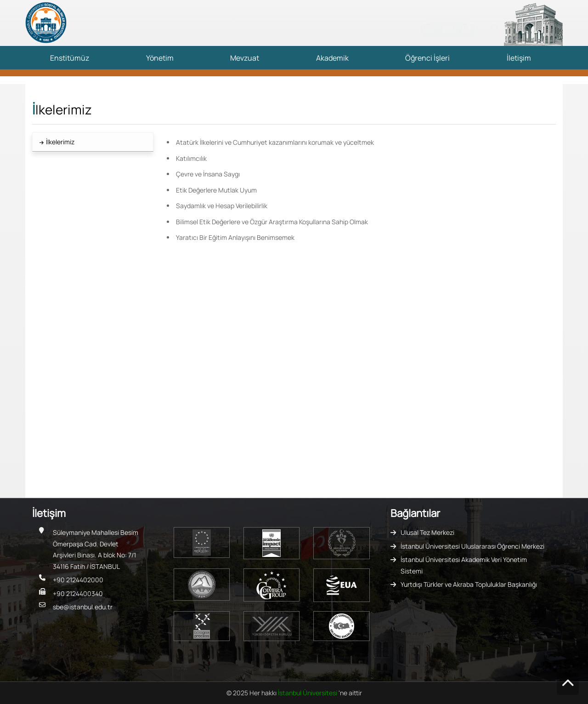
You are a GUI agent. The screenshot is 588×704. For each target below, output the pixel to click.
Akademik (332, 58)
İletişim (519, 58)
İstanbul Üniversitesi (308, 693)
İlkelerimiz (60, 142)
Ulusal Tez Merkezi (427, 532)
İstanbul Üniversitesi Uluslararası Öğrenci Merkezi (472, 546)
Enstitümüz (70, 58)
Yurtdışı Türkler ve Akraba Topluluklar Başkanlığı (469, 584)
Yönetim (160, 58)
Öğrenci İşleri (427, 58)
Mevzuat (245, 58)
